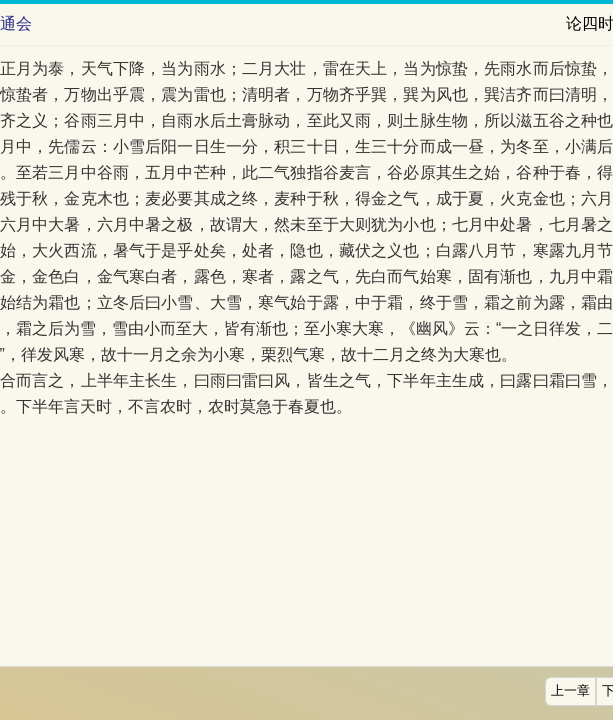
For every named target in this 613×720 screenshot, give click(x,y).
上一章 (570, 691)
